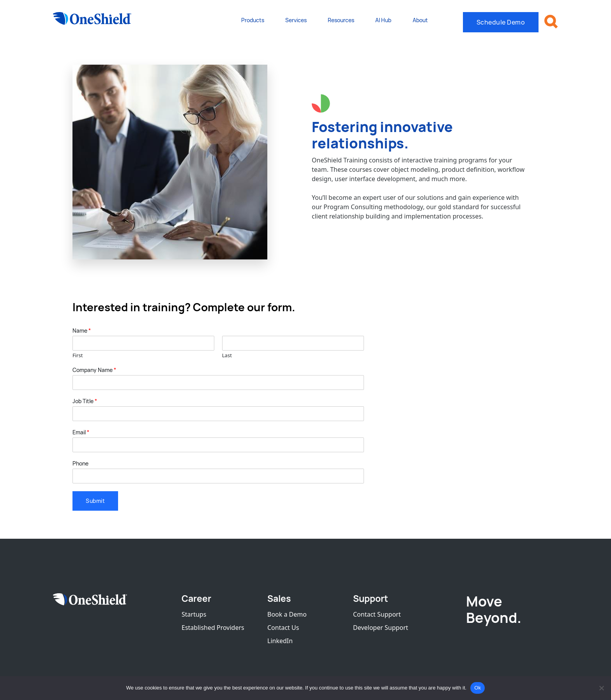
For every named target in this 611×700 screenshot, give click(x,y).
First (78, 355)
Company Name (94, 370)
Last (227, 355)
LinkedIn (280, 641)
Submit (95, 501)
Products (253, 20)
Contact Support (377, 614)
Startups (194, 614)
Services (296, 20)
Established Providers (213, 628)
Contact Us (283, 628)
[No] (601, 688)
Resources (341, 20)
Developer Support (381, 628)
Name (82, 331)
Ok (478, 688)
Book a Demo (287, 614)
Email (81, 432)
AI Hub (383, 20)
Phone (80, 464)
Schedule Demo (501, 22)
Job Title (85, 401)
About (420, 20)
